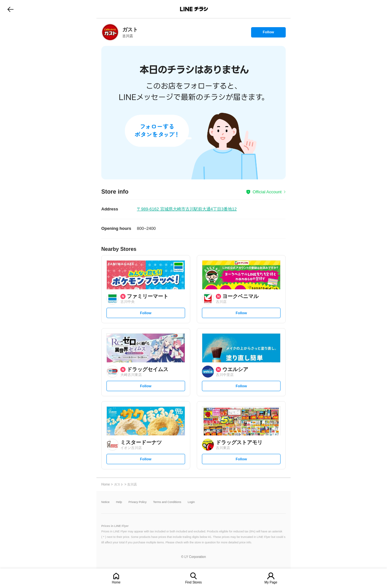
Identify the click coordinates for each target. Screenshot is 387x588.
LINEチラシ (194, 9)
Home (116, 582)
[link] (110, 32)
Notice (105, 502)
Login (191, 502)
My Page (271, 582)
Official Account (267, 192)
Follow (268, 34)
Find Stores (193, 582)
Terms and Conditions (167, 502)
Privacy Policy (138, 502)
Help (119, 502)
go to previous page (11, 9)
